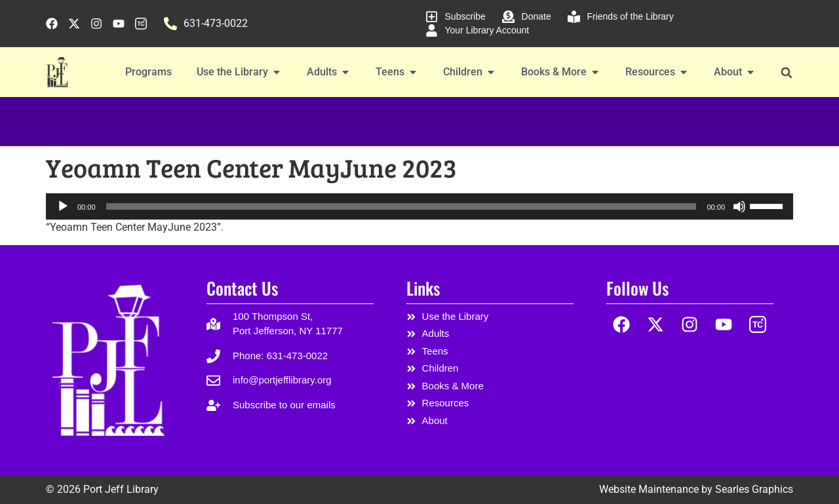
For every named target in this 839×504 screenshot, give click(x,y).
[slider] (401, 206)
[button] (786, 72)
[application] (419, 206)
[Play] (63, 206)
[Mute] (739, 206)
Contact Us (242, 288)
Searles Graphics (754, 489)
